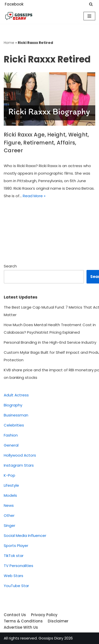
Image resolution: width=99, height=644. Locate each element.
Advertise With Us (21, 627)
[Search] (91, 4)
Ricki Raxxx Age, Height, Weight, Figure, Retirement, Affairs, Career (46, 142)
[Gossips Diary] (19, 16)
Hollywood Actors (20, 455)
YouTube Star (16, 586)
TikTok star (14, 556)
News (9, 505)
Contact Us (15, 615)
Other (9, 515)
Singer (9, 525)
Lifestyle (11, 485)
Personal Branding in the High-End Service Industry (50, 342)
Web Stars (13, 576)
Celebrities (14, 425)
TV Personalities (18, 566)
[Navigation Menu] (89, 16)
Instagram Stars (19, 465)
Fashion (11, 435)
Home (9, 43)
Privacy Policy (44, 615)
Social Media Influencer (25, 535)
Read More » (34, 196)
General (11, 445)
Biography (13, 405)
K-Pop (9, 475)
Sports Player (16, 546)
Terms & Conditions (23, 621)
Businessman (16, 415)
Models (10, 495)
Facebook (14, 4)
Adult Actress (16, 395)
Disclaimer (58, 621)
